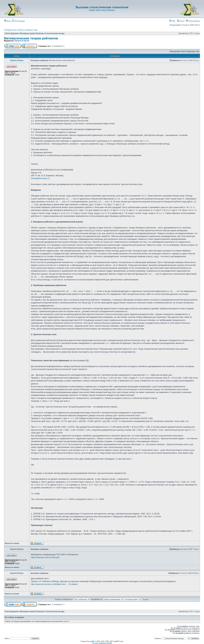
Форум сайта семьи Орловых (102, 10)
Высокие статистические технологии (102, 7)
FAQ (172, 21)
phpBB (92, 641)
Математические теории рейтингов (31, 38)
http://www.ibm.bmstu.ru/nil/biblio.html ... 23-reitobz (54, 584)
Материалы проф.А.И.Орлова (32, 33)
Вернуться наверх (12, 543)
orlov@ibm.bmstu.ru (40, 178)
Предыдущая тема (177, 51)
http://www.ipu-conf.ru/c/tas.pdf (45, 557)
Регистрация (18, 21)
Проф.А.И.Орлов (22, 41)
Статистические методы (55, 33)
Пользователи (193, 21)
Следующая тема (192, 51)
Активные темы (31, 30)
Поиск (181, 21)
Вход (7, 21)
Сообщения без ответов (14, 30)
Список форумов (12, 33)
